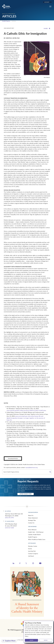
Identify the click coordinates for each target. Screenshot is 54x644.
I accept (31, 640)
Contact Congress (33, 554)
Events (30, 549)
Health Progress (6, 21)
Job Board (31, 556)
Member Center (33, 546)
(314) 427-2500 (9, 528)
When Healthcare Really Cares (37, 539)
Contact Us (31, 523)
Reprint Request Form (26, 494)
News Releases (32, 530)
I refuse (46, 640)
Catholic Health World (34, 535)
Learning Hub (32, 551)
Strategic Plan (32, 520)
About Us (31, 515)
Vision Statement (33, 518)
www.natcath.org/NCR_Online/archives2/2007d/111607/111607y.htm (26, 410)
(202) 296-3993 (9, 518)
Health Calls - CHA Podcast (36, 532)
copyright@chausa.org (31, 467)
